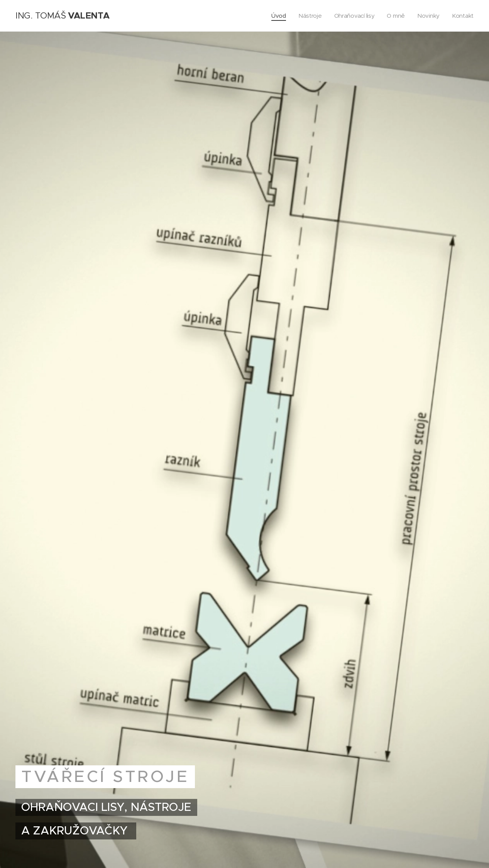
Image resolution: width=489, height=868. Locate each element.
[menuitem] (276, 16)
